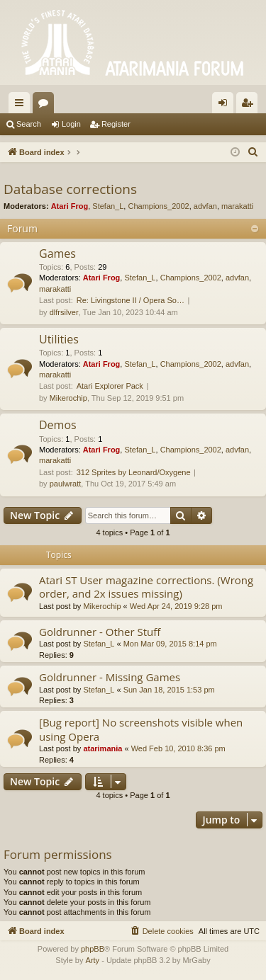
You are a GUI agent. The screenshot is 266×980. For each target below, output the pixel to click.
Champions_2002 (158, 206)
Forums (46, 106)
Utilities (59, 339)
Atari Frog (70, 206)
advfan (205, 206)
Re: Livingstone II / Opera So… (131, 300)
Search (29, 124)
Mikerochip (68, 398)
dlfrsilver (64, 312)
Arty (93, 960)
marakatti (237, 206)
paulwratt (66, 484)
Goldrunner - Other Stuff (100, 632)
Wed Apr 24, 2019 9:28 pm (176, 606)
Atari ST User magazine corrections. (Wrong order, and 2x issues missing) (146, 587)
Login (71, 124)
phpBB (93, 949)
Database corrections (70, 189)
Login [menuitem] (226, 106)
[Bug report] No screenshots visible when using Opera (141, 729)
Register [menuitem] (250, 106)
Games (57, 253)
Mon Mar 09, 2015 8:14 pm (170, 644)
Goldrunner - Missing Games (110, 677)
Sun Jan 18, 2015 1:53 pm (169, 690)
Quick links (22, 106)
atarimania (102, 748)
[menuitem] (253, 152)
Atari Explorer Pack (110, 386)
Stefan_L (108, 206)
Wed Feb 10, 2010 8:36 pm (178, 748)
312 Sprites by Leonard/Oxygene (134, 472)
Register (116, 124)
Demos (58, 425)
